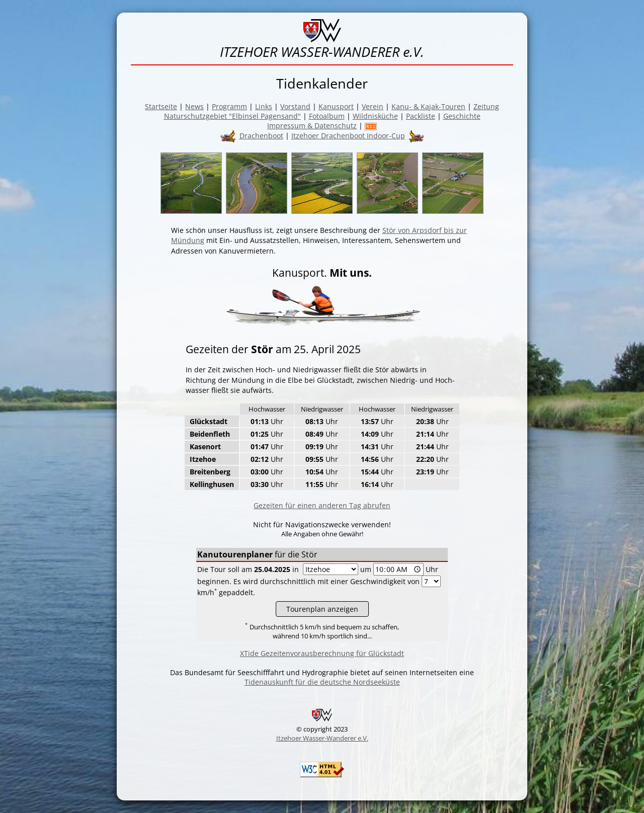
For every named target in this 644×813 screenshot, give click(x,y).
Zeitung (486, 106)
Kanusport (336, 106)
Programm (229, 106)
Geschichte (462, 116)
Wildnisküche (375, 116)
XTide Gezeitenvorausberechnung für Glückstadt (322, 653)
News (194, 106)
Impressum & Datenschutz (312, 126)
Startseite (161, 106)
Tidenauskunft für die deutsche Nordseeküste (322, 682)
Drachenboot (261, 136)
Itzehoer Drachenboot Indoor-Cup (348, 136)
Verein (373, 106)
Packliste (421, 116)
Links (264, 106)
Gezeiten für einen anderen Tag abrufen (322, 505)
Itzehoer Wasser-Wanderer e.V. (322, 738)
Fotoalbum (327, 116)
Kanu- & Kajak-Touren (428, 106)
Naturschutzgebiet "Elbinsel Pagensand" (232, 116)
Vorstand (295, 106)
